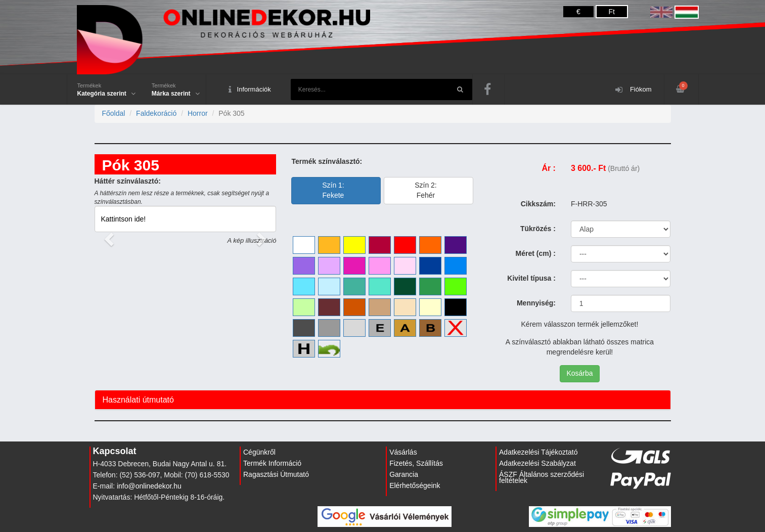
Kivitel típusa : (531, 278)
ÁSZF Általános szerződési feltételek (542, 477)
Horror (198, 113)
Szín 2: (426, 190)
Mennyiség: (536, 303)
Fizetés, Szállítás (416, 463)
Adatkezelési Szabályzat (537, 463)
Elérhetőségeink (415, 485)
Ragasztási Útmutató (276, 474)
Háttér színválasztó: (128, 181)
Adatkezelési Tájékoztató (538, 452)
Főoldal (114, 113)
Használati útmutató (138, 400)
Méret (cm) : (536, 253)
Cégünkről (259, 452)
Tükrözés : (538, 229)
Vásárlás (403, 452)
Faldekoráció (156, 113)
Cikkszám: (538, 204)
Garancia (404, 474)
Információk (250, 90)
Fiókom (633, 90)
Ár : (549, 168)
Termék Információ (272, 463)
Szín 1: (333, 190)
